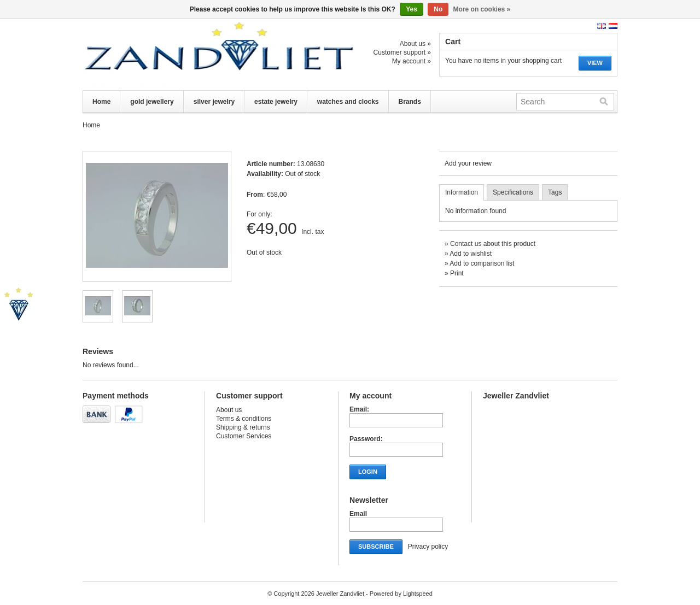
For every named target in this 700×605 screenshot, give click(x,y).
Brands (410, 102)
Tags (555, 192)
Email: (359, 409)
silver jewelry (214, 102)
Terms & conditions (244, 419)
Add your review (468, 163)
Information (462, 192)
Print (457, 273)
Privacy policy (428, 547)
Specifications (513, 192)
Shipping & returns (243, 427)
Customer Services (244, 436)
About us (229, 410)
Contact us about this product (493, 244)
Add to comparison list (482, 263)
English (602, 26)
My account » (412, 61)
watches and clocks (348, 102)
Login (368, 472)
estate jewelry (276, 102)
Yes (412, 9)
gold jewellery (152, 102)
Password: (366, 439)
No (438, 9)
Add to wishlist (471, 254)
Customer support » (402, 52)
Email (358, 514)
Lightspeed (418, 594)
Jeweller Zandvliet (192, 55)
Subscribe (376, 547)
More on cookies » (482, 9)
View (595, 63)
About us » (415, 44)
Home (101, 102)
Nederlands (613, 26)
